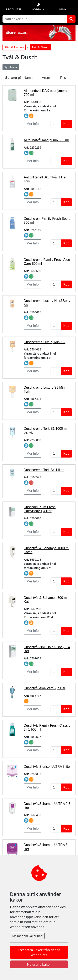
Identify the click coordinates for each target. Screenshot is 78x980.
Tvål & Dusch (41, 47)
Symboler (11, 67)
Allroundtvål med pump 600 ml (46, 140)
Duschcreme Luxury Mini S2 (45, 342)
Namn (28, 78)
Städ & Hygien (14, 47)
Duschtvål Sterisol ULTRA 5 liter (47, 767)
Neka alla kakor (39, 964)
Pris (63, 78)
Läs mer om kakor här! (27, 936)
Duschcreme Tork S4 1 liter (44, 470)
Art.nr (46, 78)
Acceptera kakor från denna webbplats (39, 952)
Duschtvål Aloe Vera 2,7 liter (45, 688)
